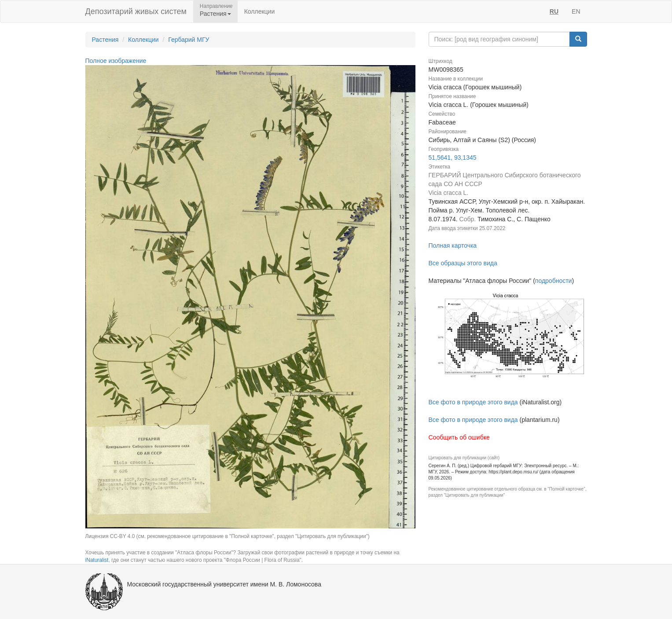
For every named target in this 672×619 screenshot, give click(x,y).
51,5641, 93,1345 (453, 157)
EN (576, 11)
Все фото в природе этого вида (473, 402)
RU (554, 11)
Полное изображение (116, 61)
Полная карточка (453, 245)
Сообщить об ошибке (459, 437)
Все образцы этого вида (463, 263)
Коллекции (260, 11)
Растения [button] (215, 14)
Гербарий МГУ (189, 40)
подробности (554, 281)
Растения (105, 40)
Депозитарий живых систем (136, 11)
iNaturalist (97, 560)
